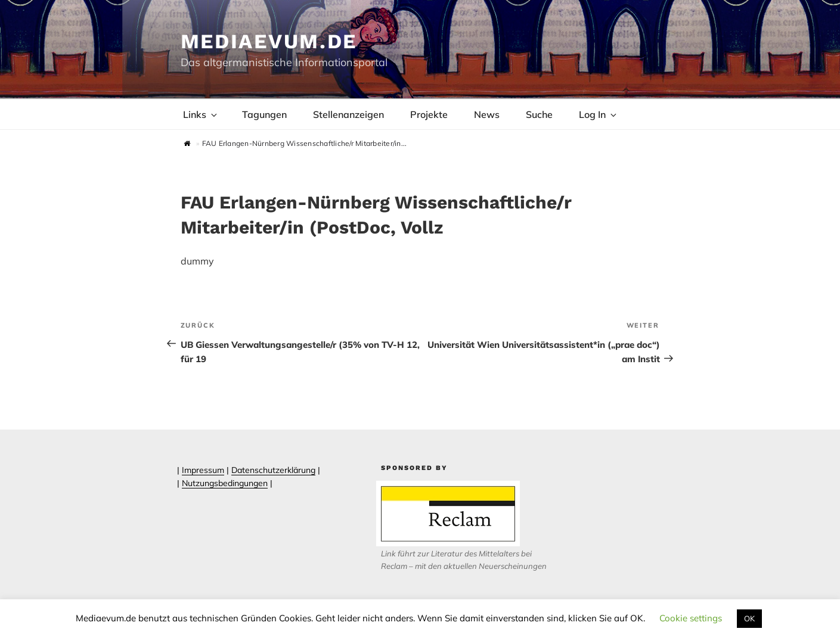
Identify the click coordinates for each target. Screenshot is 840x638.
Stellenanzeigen (348, 114)
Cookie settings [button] (691, 618)
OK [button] (749, 618)
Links (201, 114)
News (487, 114)
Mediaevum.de (269, 41)
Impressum (203, 470)
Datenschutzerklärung (273, 470)
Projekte (429, 114)
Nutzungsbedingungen (225, 483)
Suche (539, 114)
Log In (599, 114)
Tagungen (264, 114)
